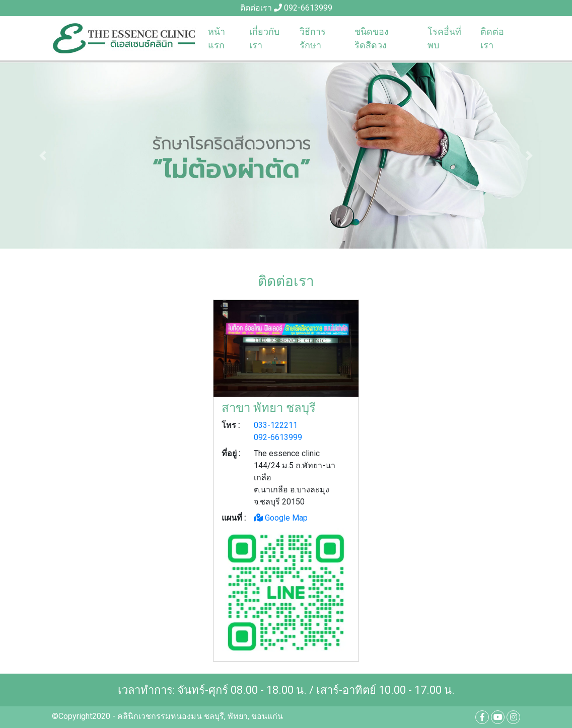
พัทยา (238, 716)
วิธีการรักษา (313, 38)
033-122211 (276, 425)
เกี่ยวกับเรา (264, 38)
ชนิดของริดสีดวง (372, 38)
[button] (43, 156)
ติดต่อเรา (492, 38)
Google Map (281, 518)
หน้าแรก (217, 38)
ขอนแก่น (267, 716)
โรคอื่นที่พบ (444, 38)
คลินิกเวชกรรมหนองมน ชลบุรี (171, 716)
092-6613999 (308, 8)
